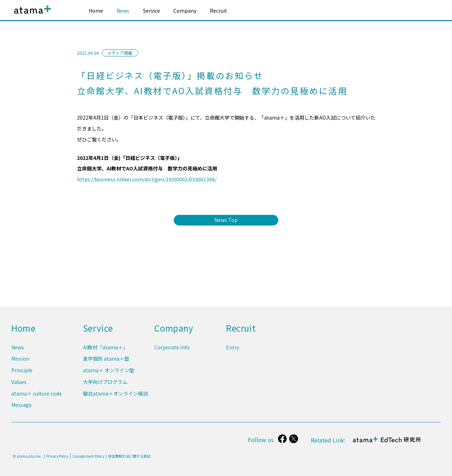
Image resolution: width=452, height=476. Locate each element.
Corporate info (172, 351)
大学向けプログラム (105, 384)
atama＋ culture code (37, 394)
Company (185, 11)
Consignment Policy (88, 456)
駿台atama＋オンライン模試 (115, 394)
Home (96, 11)
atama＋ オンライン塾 (109, 373)
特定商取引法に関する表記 (129, 456)
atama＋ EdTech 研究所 (387, 443)
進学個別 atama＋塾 (106, 362)
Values (19, 384)
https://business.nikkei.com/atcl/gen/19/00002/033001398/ (147, 179)
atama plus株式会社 (31, 15)
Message (22, 405)
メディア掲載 (120, 53)
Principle (22, 373)
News (123, 11)
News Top (226, 220)
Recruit (218, 11)
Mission (20, 362)
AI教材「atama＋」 (105, 351)
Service (151, 11)
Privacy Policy (57, 456)
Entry (233, 351)
